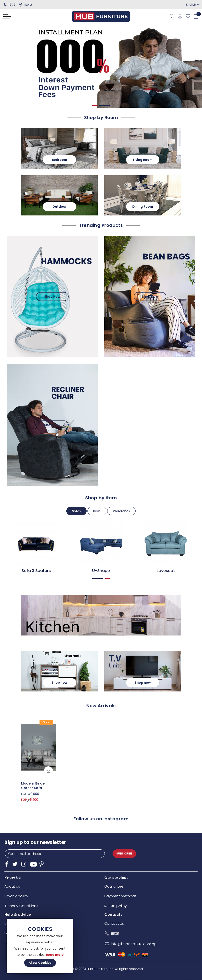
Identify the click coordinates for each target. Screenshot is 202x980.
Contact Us (114, 923)
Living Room (143, 160)
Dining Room (143, 207)
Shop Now (52, 297)
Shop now (59, 683)
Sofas (76, 511)
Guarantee (114, 886)
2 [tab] (105, 106)
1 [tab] (95, 106)
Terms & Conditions (21, 906)
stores (26, 5)
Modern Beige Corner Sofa (33, 786)
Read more (55, 955)
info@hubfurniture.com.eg (134, 944)
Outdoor (59, 207)
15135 (9, 5)
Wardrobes (121, 511)
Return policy (116, 906)
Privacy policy (16, 896)
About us (12, 886)
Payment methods (120, 896)
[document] (40, 946)
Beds (97, 511)
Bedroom (59, 160)
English (192, 5)
